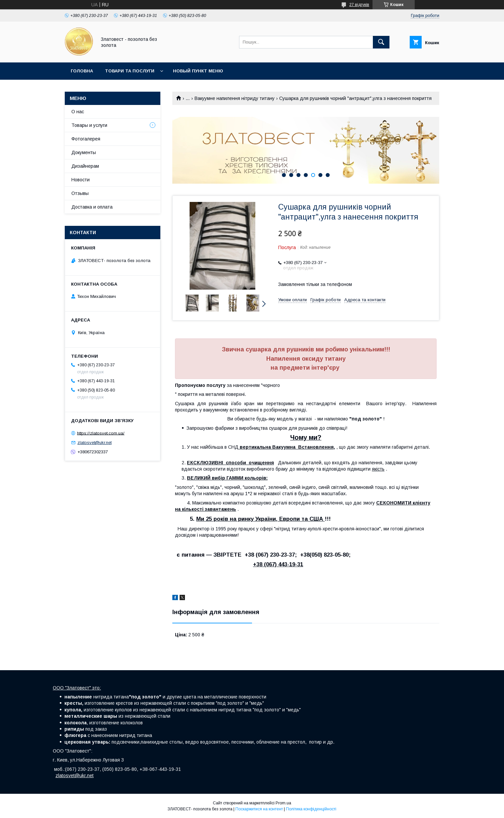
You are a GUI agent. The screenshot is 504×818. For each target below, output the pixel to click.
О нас (78, 112)
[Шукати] (381, 42)
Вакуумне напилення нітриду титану (235, 98)
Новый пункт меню (198, 71)
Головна (82, 71)
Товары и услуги (89, 125)
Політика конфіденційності (311, 809)
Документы (84, 152)
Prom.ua (283, 803)
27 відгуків (359, 5)
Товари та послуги (130, 71)
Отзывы (80, 193)
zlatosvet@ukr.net (94, 443)
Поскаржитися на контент (259, 809)
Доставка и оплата (92, 207)
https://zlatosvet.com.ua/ (101, 433)
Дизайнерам (85, 166)
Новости (81, 180)
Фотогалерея (86, 139)
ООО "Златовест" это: (77, 688)
